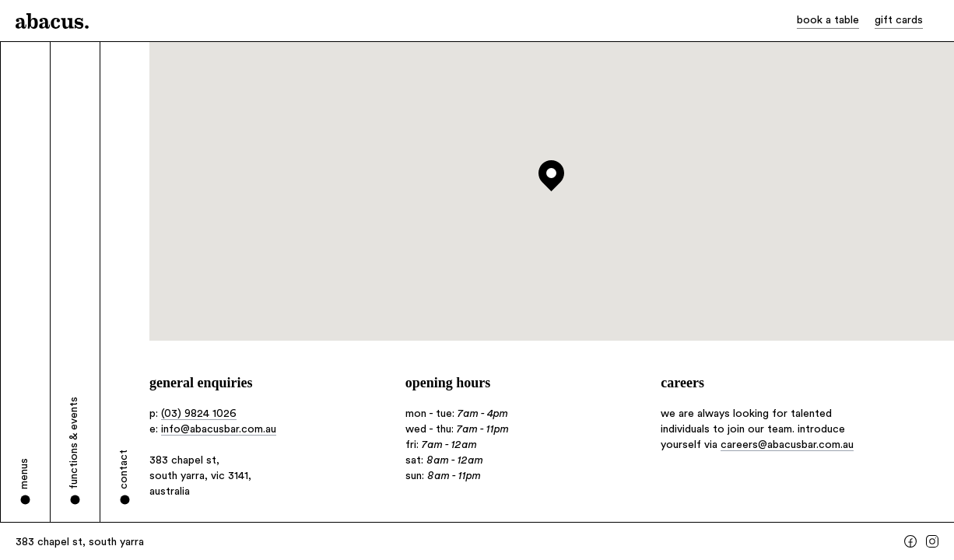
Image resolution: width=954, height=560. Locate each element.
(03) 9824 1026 (199, 414)
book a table (828, 20)
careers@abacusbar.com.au (787, 445)
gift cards (899, 20)
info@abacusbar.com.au (219, 429)
